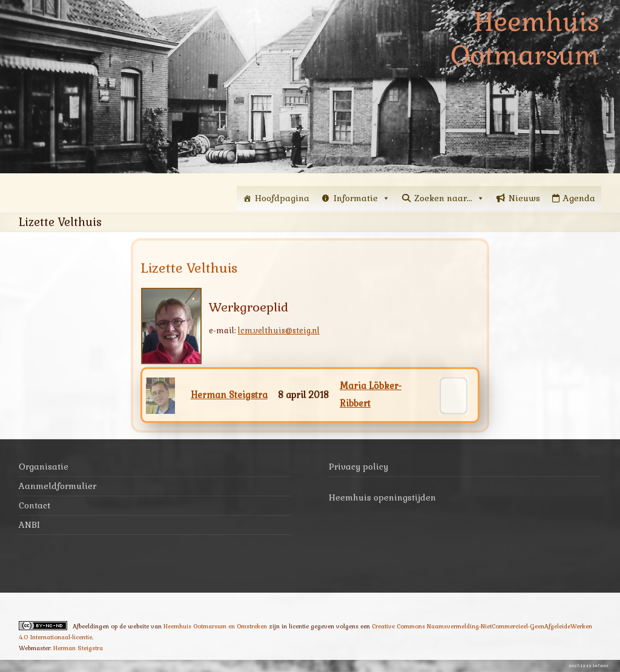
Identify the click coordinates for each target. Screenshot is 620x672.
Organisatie (44, 467)
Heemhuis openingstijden (382, 497)
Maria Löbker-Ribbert (371, 395)
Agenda (579, 198)
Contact (35, 505)
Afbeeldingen (91, 626)
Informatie (362, 198)
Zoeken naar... (449, 198)
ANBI (29, 525)
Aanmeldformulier (58, 486)
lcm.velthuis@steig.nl (279, 331)
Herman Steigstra (229, 395)
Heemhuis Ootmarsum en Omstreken (215, 626)
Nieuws (524, 198)
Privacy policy (358, 467)
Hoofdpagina (282, 198)
